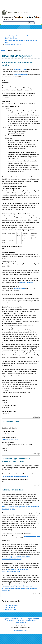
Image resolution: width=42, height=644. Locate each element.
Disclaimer (15, 619)
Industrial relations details (13, 44)
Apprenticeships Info (11, 609)
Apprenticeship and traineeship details (17, 36)
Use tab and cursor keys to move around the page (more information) (19, 6)
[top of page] (36, 417)
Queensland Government (21, 630)
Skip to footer (31, 2)
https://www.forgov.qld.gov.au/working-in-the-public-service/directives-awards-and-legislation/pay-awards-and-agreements (20, 588)
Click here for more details (10, 439)
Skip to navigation (19, 2)
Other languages (21, 622)
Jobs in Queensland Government (26, 621)
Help (13, 20)
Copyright (6, 619)
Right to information (33, 619)
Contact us (6, 20)
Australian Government (26, 283)
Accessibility (10, 621)
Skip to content (6, 2)
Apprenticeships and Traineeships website (15, 476)
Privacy (23, 619)
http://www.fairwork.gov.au (32, 536)
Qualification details (11, 38)
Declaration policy (19, 288)
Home (3, 50)
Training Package (10, 607)
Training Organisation (11, 605)
